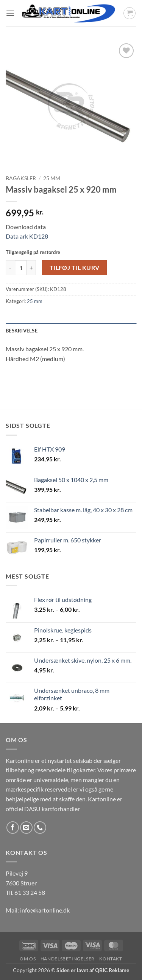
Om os (28, 959)
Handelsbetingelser (68, 959)
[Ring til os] (40, 828)
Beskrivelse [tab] (22, 331)
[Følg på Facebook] (13, 828)
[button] (10, 13)
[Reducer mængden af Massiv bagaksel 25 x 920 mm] (10, 268)
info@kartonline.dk (45, 910)
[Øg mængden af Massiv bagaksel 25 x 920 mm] (31, 268)
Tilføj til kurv (75, 268)
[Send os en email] (26, 828)
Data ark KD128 (27, 236)
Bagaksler (21, 178)
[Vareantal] (21, 268)
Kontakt (111, 959)
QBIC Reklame (112, 970)
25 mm (52, 178)
